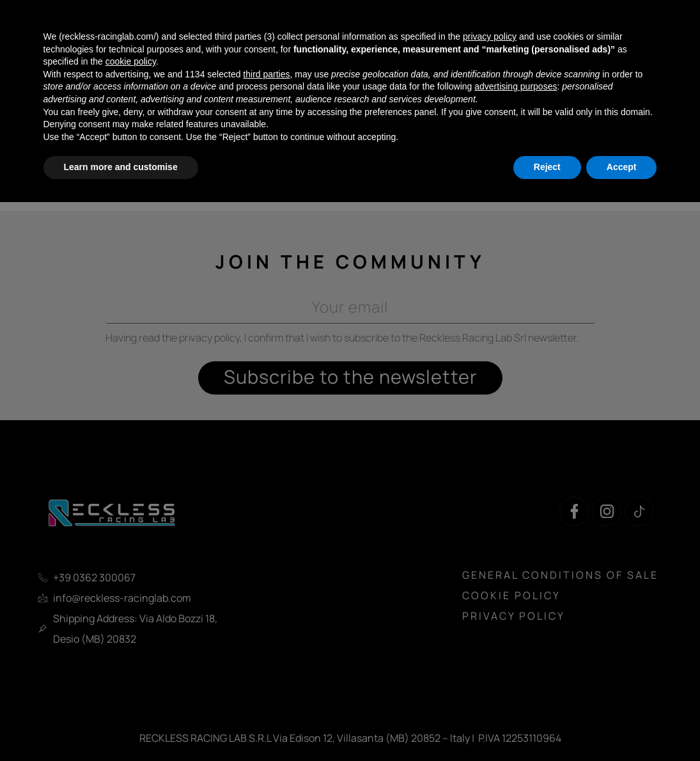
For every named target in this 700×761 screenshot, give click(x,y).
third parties (266, 74)
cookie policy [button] (131, 61)
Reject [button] (547, 167)
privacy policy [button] (490, 36)
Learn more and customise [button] (121, 167)
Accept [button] (622, 167)
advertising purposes (516, 86)
